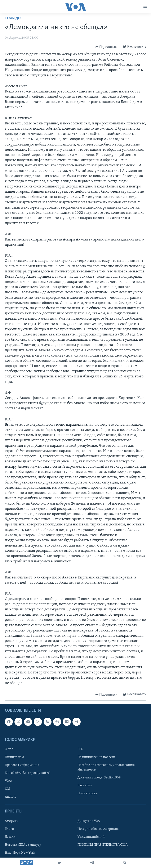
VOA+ (9, 781)
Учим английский (91, 837)
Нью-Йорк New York (20, 853)
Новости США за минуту (23, 845)
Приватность (87, 793)
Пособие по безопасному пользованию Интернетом (106, 767)
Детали (10, 837)
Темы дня (14, 18)
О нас (9, 749)
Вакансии (85, 786)
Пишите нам (14, 757)
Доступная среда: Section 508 (99, 778)
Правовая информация (22, 765)
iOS (7, 789)
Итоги (9, 829)
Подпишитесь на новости (96, 757)
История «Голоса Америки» (98, 829)
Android (11, 797)
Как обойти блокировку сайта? (28, 773)
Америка (12, 821)
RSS (80, 749)
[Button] (106, 47)
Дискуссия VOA (89, 821)
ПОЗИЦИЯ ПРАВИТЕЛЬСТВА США (103, 845)
